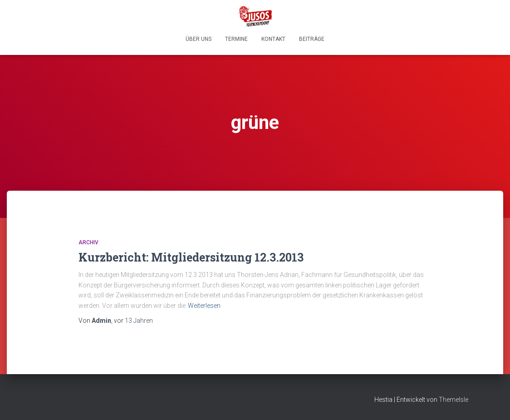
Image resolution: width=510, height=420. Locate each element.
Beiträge (312, 39)
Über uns (199, 39)
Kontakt (273, 39)
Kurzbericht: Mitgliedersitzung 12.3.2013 (191, 257)
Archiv (88, 242)
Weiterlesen (204, 306)
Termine (236, 39)
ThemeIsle (454, 400)
